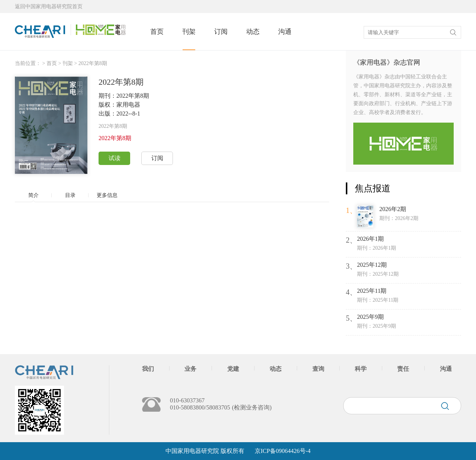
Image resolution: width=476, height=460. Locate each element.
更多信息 (107, 195)
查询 (318, 369)
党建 (233, 369)
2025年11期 (372, 291)
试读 (115, 158)
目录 (70, 195)
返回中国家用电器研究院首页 (49, 7)
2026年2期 (393, 209)
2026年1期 (370, 239)
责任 (403, 369)
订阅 (221, 32)
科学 (361, 369)
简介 (33, 195)
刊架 (189, 32)
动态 (253, 32)
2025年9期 (370, 317)
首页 (157, 32)
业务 (190, 369)
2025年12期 (372, 265)
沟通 (285, 32)
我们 (148, 369)
